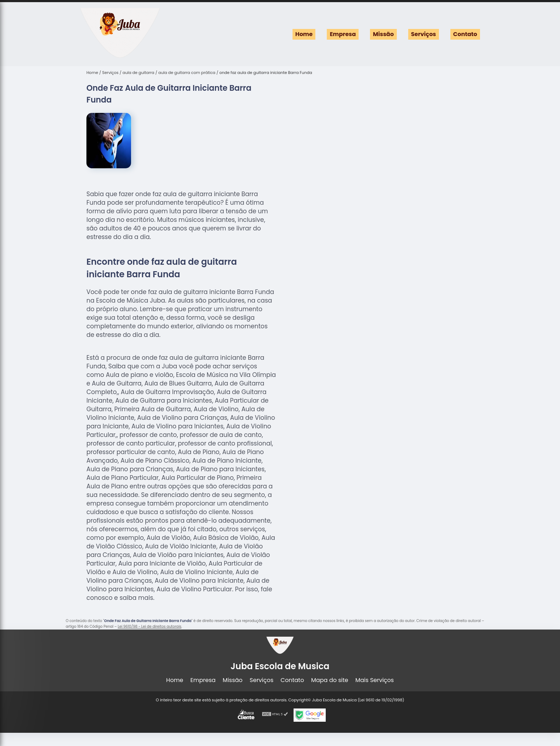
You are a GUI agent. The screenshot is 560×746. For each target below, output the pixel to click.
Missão (383, 34)
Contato (465, 34)
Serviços (424, 34)
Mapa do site (330, 680)
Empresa (343, 34)
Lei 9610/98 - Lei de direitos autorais (150, 626)
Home (304, 34)
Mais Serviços (375, 680)
